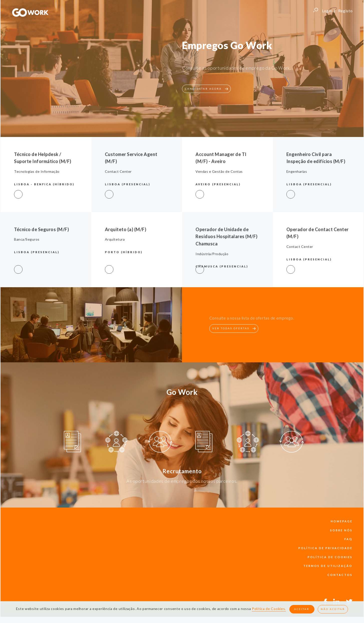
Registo (345, 11)
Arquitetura (115, 239)
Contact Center (118, 171)
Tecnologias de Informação (37, 171)
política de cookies (330, 557)
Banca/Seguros (27, 239)
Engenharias (297, 171)
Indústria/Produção (212, 254)
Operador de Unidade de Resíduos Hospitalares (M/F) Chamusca (227, 237)
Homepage (342, 521)
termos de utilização (328, 566)
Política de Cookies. (269, 609)
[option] (72, 442)
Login (327, 11)
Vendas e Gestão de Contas (219, 171)
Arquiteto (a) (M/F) (126, 229)
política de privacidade (325, 548)
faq (348, 539)
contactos (340, 575)
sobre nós (341, 530)
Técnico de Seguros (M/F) (41, 229)
